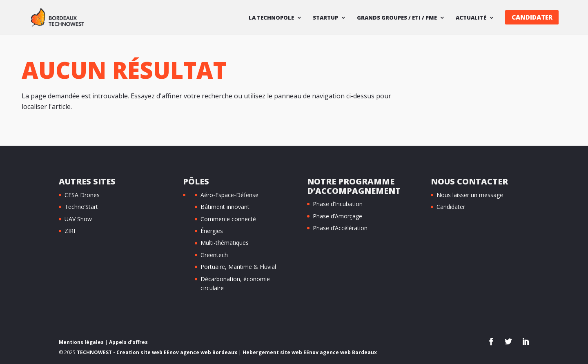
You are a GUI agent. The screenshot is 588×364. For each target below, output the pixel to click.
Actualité (471, 18)
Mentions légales (81, 342)
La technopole (271, 18)
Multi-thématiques (225, 243)
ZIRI (70, 231)
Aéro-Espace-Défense (229, 195)
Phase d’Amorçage (337, 216)
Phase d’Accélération (340, 228)
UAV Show (78, 219)
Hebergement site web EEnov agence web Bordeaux (310, 352)
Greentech (214, 255)
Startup (325, 18)
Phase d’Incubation (338, 204)
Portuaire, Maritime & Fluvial (238, 267)
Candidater (532, 17)
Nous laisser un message (470, 195)
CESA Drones (82, 195)
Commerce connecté (228, 219)
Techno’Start (81, 207)
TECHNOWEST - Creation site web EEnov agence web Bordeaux (157, 352)
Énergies (212, 231)
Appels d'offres (128, 342)
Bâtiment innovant (225, 207)
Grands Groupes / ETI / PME (397, 18)
